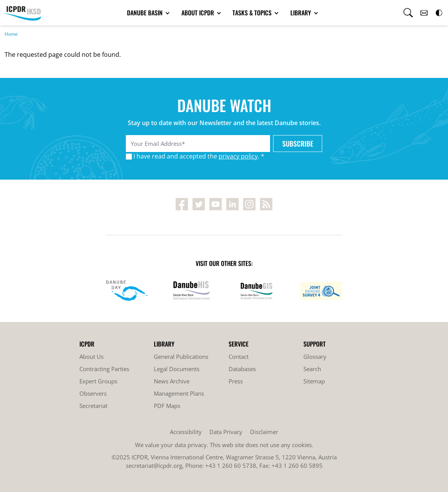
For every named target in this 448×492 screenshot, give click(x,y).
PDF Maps (167, 406)
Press (236, 381)
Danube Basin (146, 13)
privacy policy (238, 156)
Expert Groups (98, 381)
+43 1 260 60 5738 (231, 466)
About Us (91, 357)
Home (11, 34)
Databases (242, 369)
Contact (239, 357)
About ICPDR (198, 13)
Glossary (315, 357)
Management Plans (179, 393)
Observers (93, 393)
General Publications (181, 357)
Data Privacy (226, 432)
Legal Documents (177, 369)
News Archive (172, 381)
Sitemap (314, 381)
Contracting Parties (104, 369)
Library (301, 13)
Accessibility (186, 432)
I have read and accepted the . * (199, 156)
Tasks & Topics (253, 13)
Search (312, 369)
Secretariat (93, 406)
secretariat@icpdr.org (154, 466)
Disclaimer (264, 432)
